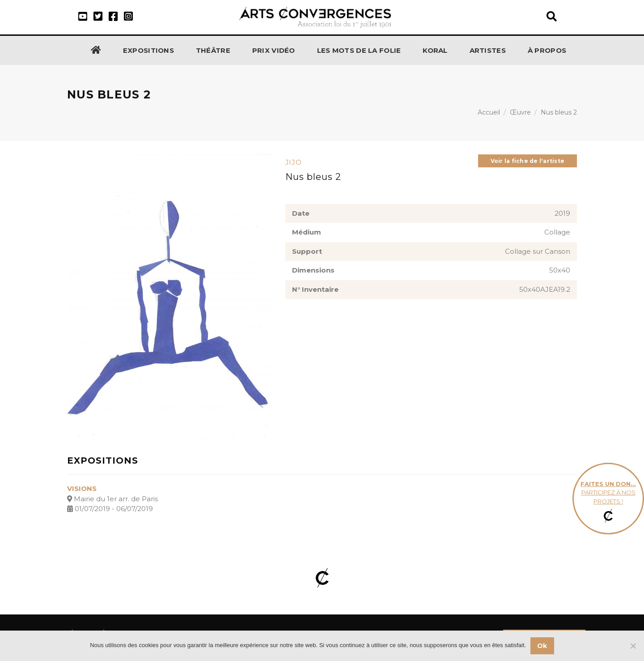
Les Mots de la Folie (359, 50)
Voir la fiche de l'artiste (527, 161)
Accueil (489, 112)
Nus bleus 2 (559, 112)
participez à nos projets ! (608, 499)
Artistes (488, 50)
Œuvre (520, 112)
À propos (547, 50)
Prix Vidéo (274, 50)
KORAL (435, 50)
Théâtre (213, 50)
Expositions (148, 50)
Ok (542, 646)
